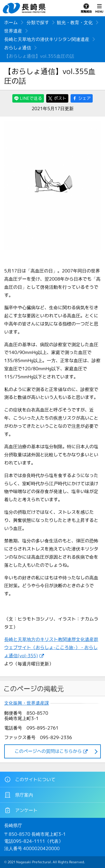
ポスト (60, 98)
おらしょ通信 (18, 48)
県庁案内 (19, 795)
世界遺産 (13, 31)
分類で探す (38, 22)
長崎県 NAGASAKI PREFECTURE (25, 8)
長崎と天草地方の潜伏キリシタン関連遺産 (47, 39)
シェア (84, 98)
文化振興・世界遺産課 (27, 703)
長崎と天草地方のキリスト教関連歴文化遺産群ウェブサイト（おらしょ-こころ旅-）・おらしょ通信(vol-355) (51, 647)
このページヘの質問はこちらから (48, 751)
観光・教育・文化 (75, 22)
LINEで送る (31, 98)
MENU (99, 8)
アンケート (21, 810)
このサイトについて (30, 779)
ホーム (11, 22)
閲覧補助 (86, 8)
